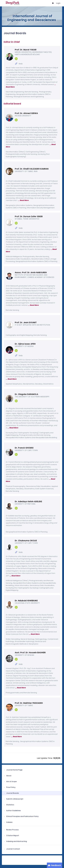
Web (21, 64)
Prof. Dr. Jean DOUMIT (26, 322)
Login (58, 3)
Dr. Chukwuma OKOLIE (26, 541)
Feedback (56, 865)
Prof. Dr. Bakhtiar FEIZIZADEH (29, 703)
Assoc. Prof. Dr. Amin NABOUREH (31, 272)
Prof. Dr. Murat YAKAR (26, 50)
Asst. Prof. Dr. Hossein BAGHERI (30, 653)
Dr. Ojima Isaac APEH (25, 344)
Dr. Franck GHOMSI (24, 448)
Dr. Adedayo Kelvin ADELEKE (28, 501)
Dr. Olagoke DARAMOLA (26, 394)
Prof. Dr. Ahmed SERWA (26, 113)
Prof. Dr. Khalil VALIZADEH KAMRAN (32, 169)
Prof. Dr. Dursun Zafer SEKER (29, 216)
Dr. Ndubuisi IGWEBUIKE (26, 601)
